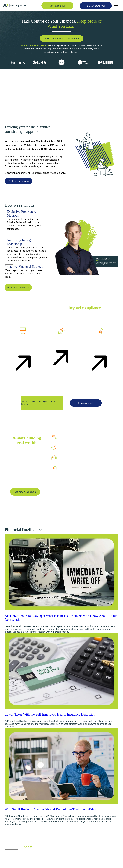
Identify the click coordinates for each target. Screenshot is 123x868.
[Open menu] (116, 6)
